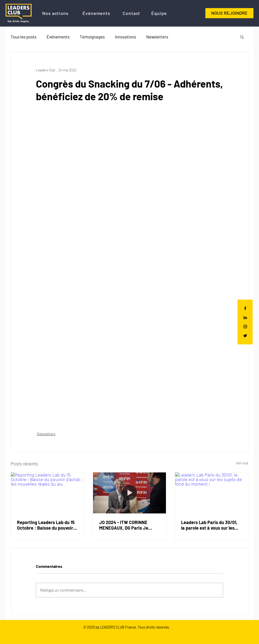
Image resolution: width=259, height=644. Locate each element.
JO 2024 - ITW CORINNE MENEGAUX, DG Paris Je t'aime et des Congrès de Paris (124, 525)
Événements (58, 37)
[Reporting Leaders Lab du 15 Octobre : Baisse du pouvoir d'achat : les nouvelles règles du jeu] (47, 493)
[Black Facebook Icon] (245, 308)
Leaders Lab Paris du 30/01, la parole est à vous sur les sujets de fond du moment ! (209, 525)
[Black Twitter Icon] (245, 336)
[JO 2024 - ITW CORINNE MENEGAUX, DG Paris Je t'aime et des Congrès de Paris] (130, 493)
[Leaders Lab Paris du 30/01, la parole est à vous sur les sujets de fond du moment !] (212, 493)
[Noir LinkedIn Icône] (245, 317)
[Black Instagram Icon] (245, 327)
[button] (242, 37)
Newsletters (157, 37)
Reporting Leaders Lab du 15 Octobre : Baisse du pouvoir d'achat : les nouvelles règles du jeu (46, 525)
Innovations (125, 37)
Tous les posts (24, 37)
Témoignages (92, 37)
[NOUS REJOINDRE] (229, 13)
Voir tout (242, 463)
